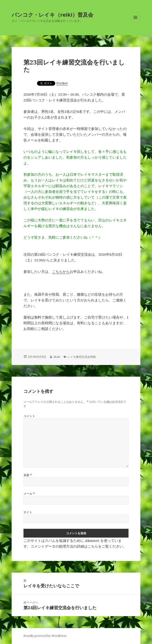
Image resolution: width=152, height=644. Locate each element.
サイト (28, 512)
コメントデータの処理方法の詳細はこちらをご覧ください (77, 546)
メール (29, 494)
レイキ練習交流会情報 (82, 357)
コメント (29, 416)
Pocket (62, 83)
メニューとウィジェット (135, 22)
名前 (28, 475)
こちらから (61, 271)
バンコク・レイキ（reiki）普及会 (52, 15)
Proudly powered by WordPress (45, 636)
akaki (57, 357)
